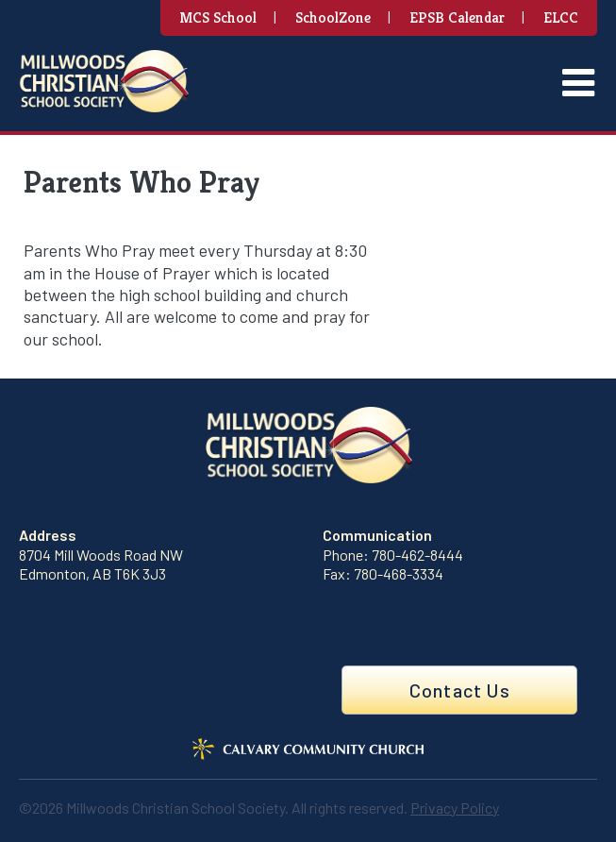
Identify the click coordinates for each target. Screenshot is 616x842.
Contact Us (460, 690)
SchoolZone (333, 17)
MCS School (218, 17)
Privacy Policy (455, 808)
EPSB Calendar (457, 17)
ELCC (561, 17)
